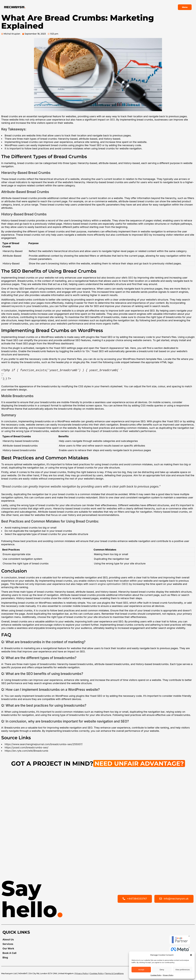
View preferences (183, 970)
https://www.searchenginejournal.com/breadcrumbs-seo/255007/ (44, 744)
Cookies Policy (156, 975)
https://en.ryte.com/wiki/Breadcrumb (26, 751)
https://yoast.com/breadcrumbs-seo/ (26, 747)
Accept (141, 970)
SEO (112, 120)
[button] (191, 955)
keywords (17, 306)
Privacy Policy (168, 975)
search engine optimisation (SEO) (109, 584)
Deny (162, 970)
